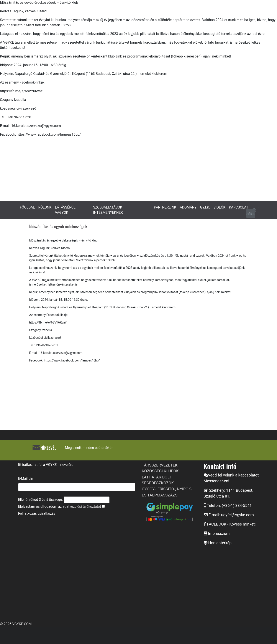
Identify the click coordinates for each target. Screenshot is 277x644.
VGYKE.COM (22, 624)
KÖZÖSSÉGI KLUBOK (160, 471)
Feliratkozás (28, 513)
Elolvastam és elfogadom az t (60, 507)
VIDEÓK (219, 207)
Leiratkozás (46, 513)
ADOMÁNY (188, 207)
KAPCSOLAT (238, 207)
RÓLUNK (45, 207)
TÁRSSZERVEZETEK (160, 465)
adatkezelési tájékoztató (81, 507)
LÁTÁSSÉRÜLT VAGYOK (66, 210)
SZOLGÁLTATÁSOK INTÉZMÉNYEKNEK (108, 210)
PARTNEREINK (165, 207)
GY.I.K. (205, 207)
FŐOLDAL (27, 207)
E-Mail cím (26, 479)
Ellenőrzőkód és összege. (41, 500)
